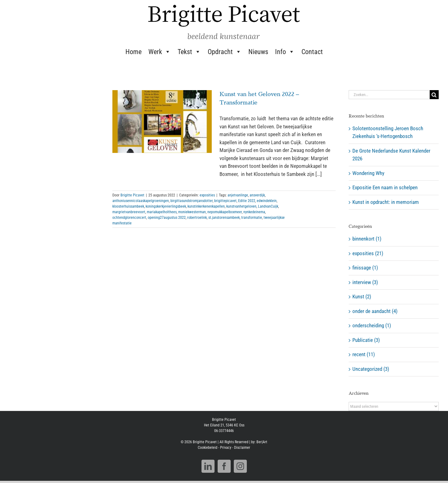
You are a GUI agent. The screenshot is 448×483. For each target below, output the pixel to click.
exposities (207, 195)
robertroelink (197, 218)
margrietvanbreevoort (129, 212)
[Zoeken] (434, 95)
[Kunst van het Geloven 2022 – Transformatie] (162, 122)
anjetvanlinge (238, 195)
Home (133, 52)
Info (285, 52)
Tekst (189, 52)
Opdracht (225, 52)
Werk (160, 52)
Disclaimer (242, 450)
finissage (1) (365, 268)
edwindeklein (267, 201)
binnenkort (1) (367, 239)
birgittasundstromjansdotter (192, 201)
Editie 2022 (247, 201)
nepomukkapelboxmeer (225, 212)
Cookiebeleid (208, 450)
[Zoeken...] (389, 95)
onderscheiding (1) (372, 325)
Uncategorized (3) (371, 369)
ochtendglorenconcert (129, 218)
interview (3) (365, 282)
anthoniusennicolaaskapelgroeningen (141, 201)
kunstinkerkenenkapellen (206, 206)
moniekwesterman (192, 212)
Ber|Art (262, 444)
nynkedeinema (254, 212)
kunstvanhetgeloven (241, 206)
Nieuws (258, 52)
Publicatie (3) (366, 340)
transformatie (252, 218)
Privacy (226, 450)
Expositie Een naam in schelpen (385, 187)
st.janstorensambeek (224, 218)
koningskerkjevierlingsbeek (166, 206)
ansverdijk (257, 195)
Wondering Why (368, 173)
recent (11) (364, 354)
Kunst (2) (362, 297)
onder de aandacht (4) (375, 311)
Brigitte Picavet (132, 195)
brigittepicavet (225, 201)
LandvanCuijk (268, 206)
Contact (312, 52)
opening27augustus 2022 (167, 218)
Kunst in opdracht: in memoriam (386, 202)
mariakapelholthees (162, 212)
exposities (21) (368, 253)
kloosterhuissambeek (128, 206)
